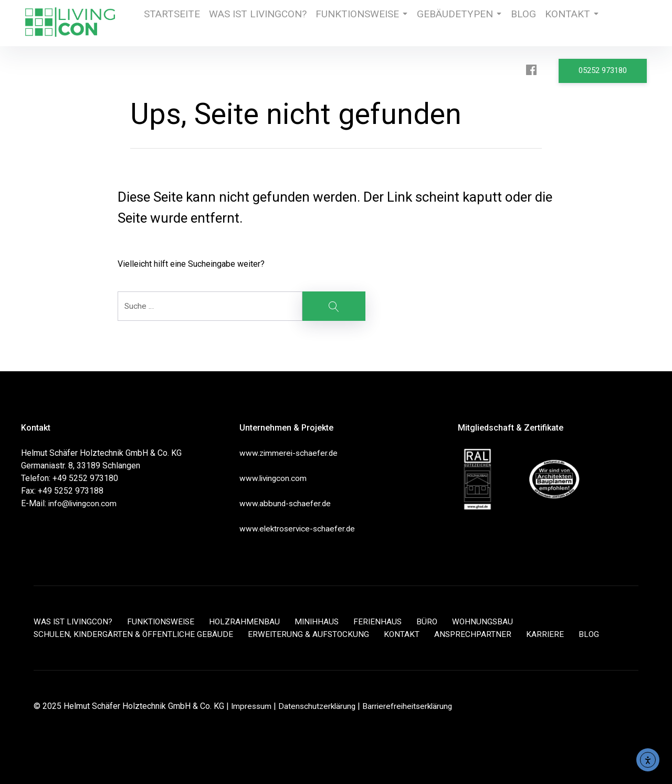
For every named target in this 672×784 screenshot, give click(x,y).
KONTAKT (552, 23)
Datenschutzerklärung (320, 706)
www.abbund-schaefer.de (286, 503)
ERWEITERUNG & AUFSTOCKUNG (311, 634)
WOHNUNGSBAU (492, 621)
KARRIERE (551, 634)
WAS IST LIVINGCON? (251, 23)
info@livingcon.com (84, 503)
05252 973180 (606, 69)
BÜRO (436, 621)
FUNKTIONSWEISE (346, 23)
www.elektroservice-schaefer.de (299, 529)
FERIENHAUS (386, 621)
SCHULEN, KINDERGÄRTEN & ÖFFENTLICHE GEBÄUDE (134, 634)
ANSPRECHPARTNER (478, 634)
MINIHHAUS (324, 621)
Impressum (252, 706)
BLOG (500, 23)
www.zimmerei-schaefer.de (290, 453)
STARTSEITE (170, 23)
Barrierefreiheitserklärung (413, 706)
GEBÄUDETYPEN (436, 23)
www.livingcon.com (274, 478)
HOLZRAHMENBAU (250, 621)
